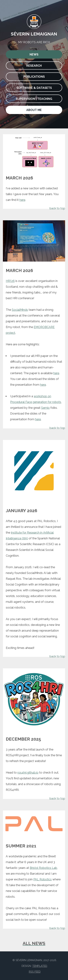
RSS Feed (35, 972)
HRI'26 (10, 281)
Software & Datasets (34, 88)
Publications (34, 77)
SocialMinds (20, 310)
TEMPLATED (40, 966)
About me (34, 110)
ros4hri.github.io (28, 773)
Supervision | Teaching (34, 99)
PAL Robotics (43, 879)
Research (34, 66)
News (34, 54)
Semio (45, 408)
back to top (57, 208)
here (22, 200)
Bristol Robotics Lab (43, 868)
